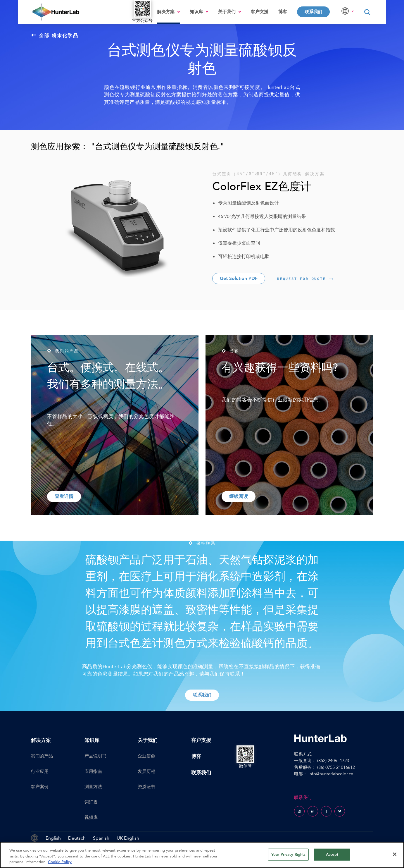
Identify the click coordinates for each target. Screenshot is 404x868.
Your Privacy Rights (288, 854)
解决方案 (166, 12)
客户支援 (260, 12)
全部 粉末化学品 (55, 35)
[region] (202, 855)
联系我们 (313, 12)
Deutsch (77, 838)
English (53, 838)
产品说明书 (95, 756)
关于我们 (227, 12)
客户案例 (40, 787)
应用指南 (93, 771)
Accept (332, 854)
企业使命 (146, 756)
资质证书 (146, 787)
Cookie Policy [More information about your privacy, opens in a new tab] (60, 862)
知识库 (196, 12)
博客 (283, 12)
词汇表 (91, 802)
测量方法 (93, 787)
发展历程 (146, 771)
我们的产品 (42, 756)
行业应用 (40, 771)
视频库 (91, 817)
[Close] (395, 854)
